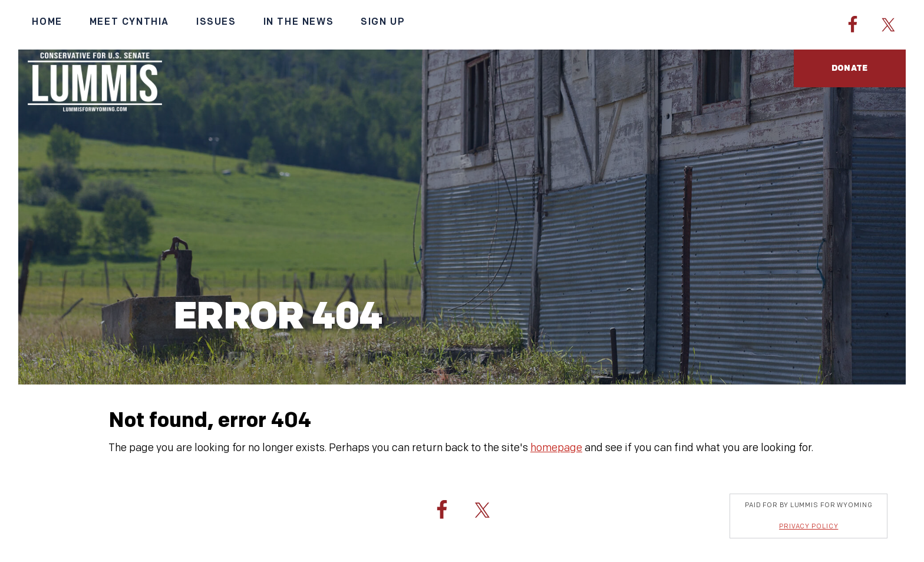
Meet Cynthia (129, 22)
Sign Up (383, 22)
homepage (556, 448)
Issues (216, 22)
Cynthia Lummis (95, 82)
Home (47, 22)
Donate (850, 68)
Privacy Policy (808, 526)
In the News (299, 22)
